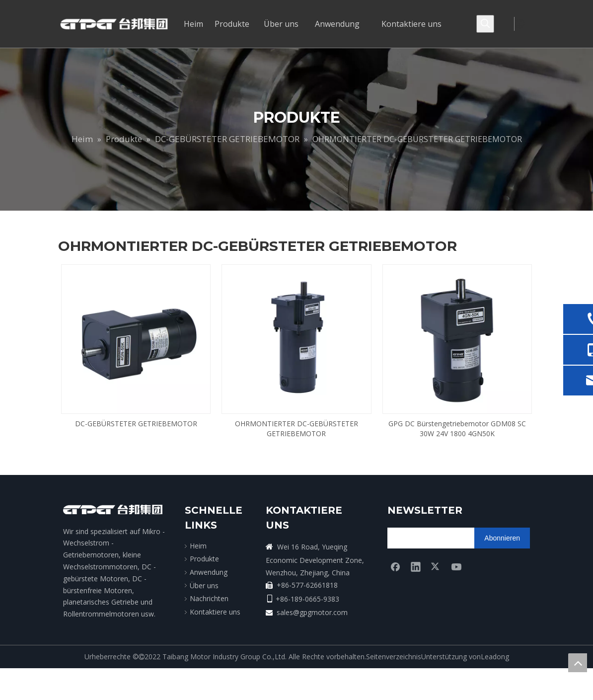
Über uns (204, 585)
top (578, 663)
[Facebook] (395, 566)
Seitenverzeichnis (394, 657)
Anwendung (209, 572)
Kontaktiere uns (215, 612)
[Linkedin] (416, 566)
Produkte (204, 559)
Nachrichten (209, 598)
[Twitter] (436, 566)
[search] (426, 538)
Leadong (495, 657)
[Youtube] (456, 566)
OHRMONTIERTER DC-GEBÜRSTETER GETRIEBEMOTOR (296, 428)
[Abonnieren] (502, 538)
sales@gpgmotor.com (312, 612)
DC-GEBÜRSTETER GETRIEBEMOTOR (136, 424)
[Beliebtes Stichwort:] (485, 24)
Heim (198, 546)
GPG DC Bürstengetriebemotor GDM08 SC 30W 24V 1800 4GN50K (457, 428)
